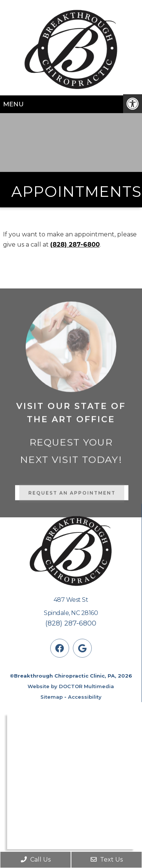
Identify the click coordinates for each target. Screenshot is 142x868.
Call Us (36, 860)
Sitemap (52, 697)
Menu (13, 104)
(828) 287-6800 (75, 245)
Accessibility (85, 697)
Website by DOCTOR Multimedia (71, 686)
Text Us (107, 860)
